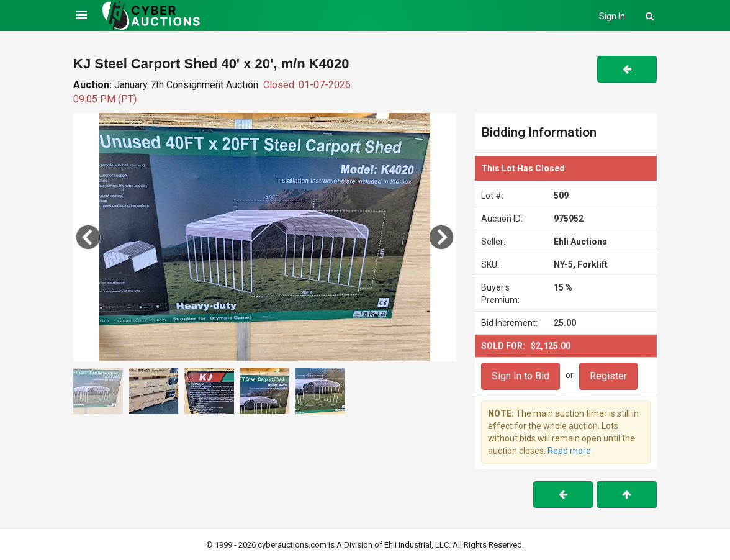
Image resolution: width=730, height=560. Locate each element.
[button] (442, 237)
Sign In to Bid (520, 376)
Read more (569, 451)
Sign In (612, 16)
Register (608, 376)
